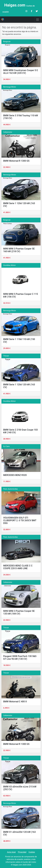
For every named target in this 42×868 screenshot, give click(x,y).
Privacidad (22, 852)
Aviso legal (11, 852)
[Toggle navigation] (38, 20)
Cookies (32, 852)
